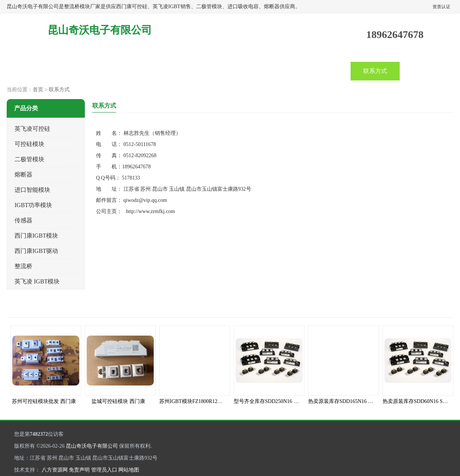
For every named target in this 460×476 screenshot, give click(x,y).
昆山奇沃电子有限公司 (92, 446)
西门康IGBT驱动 (36, 251)
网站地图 (129, 470)
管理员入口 (104, 470)
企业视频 (130, 71)
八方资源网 (55, 470)
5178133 (131, 178)
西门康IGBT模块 (36, 236)
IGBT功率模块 (33, 205)
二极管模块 (29, 159)
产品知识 (228, 71)
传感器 (23, 220)
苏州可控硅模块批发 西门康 (44, 401)
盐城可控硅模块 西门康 (118, 401)
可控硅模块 (29, 144)
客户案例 (326, 71)
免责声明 (79, 470)
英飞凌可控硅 (32, 129)
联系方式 (375, 71)
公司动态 (179, 71)
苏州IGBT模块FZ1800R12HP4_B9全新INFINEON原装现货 (225, 401)
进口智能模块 (32, 190)
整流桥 (23, 266)
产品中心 (80, 71)
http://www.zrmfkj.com (151, 211)
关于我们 (277, 71)
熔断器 (23, 174)
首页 (31, 71)
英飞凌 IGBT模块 (37, 281)
